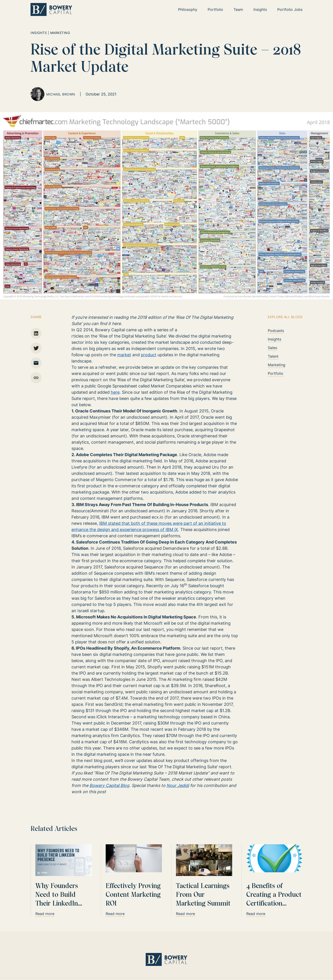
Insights (274, 339)
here (115, 392)
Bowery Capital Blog (109, 785)
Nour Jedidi (178, 785)
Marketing (277, 365)
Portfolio (276, 373)
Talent (273, 356)
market (124, 355)
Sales (272, 348)
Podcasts (276, 331)
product (149, 355)
